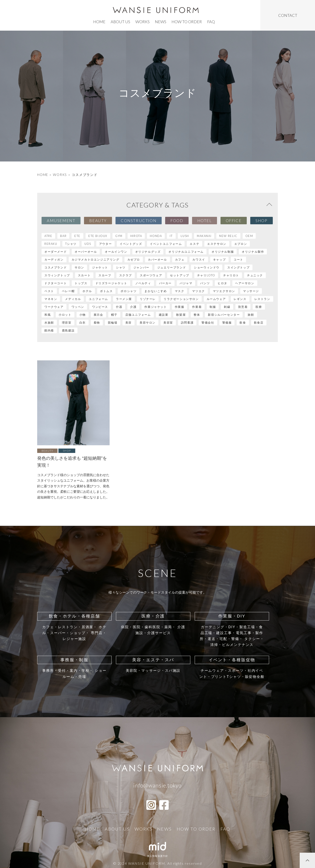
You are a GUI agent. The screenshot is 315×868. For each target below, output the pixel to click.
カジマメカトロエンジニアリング (95, 260)
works (143, 22)
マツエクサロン (224, 291)
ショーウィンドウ (207, 267)
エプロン (241, 244)
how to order (187, 22)
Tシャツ (71, 244)
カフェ (180, 260)
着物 (97, 323)
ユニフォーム (98, 299)
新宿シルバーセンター (224, 315)
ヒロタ (222, 283)
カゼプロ (134, 260)
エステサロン (217, 244)
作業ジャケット (156, 307)
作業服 (180, 307)
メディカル (73, 299)
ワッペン (78, 307)
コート (238, 260)
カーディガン (54, 260)
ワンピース (100, 307)
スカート (84, 275)
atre (48, 236)
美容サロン (148, 323)
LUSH (185, 236)
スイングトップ (238, 267)
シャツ (121, 267)
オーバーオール (86, 252)
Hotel (205, 221)
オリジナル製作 (253, 252)
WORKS (60, 175)
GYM (119, 236)
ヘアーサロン (245, 283)
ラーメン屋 (124, 299)
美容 (129, 323)
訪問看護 (187, 323)
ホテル (87, 291)
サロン (79, 267)
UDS (88, 244)
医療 (259, 307)
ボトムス (106, 291)
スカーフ (105, 275)
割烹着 (243, 307)
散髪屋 (181, 315)
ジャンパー (141, 267)
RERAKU (51, 244)
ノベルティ (143, 283)
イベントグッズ (131, 244)
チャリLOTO (206, 275)
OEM (249, 236)
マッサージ (251, 291)
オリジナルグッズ (148, 252)
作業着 (197, 307)
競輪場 (113, 323)
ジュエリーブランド (172, 267)
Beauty (98, 221)
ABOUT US (120, 22)
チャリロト (231, 275)
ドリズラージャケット (111, 283)
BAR (63, 236)
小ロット (65, 315)
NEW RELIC (228, 236)
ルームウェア (216, 299)
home (99, 22)
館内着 (49, 330)
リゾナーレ (148, 299)
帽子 (114, 315)
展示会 (98, 315)
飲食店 (259, 323)
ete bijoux (98, 236)
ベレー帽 (68, 291)
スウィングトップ (57, 275)
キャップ (219, 260)
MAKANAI (204, 236)
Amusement (61, 221)
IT (171, 236)
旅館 (251, 315)
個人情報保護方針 (158, 856)
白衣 (83, 323)
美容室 (168, 323)
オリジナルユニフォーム (186, 252)
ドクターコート (56, 283)
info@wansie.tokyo (157, 785)
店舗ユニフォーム (138, 315)
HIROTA (136, 236)
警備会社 (208, 323)
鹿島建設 (68, 330)
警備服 (227, 323)
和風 (48, 315)
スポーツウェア (151, 275)
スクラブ (126, 275)
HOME (43, 175)
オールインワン (116, 252)
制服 (213, 307)
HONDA (156, 236)
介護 (133, 307)
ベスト (49, 291)
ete (77, 236)
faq (211, 22)
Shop (261, 221)
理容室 (67, 323)
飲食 (243, 323)
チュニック (255, 275)
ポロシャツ (129, 291)
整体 (197, 315)
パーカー (165, 283)
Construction (139, 221)
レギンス (240, 299)
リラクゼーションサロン (181, 299)
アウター (105, 244)
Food (177, 221)
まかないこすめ (156, 291)
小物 (83, 315)
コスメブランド (56, 267)
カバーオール (157, 260)
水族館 (49, 323)
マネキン (51, 299)
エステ (194, 244)
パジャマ (186, 283)
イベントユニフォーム (166, 244)
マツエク (198, 291)
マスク (180, 291)
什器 (119, 307)
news (161, 22)
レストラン (262, 299)
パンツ (205, 283)
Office (234, 221)
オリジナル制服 (223, 252)
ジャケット (100, 267)
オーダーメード (56, 252)
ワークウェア (54, 307)
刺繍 (227, 307)
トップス (81, 283)
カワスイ (199, 260)
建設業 (164, 315)
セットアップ (180, 275)
